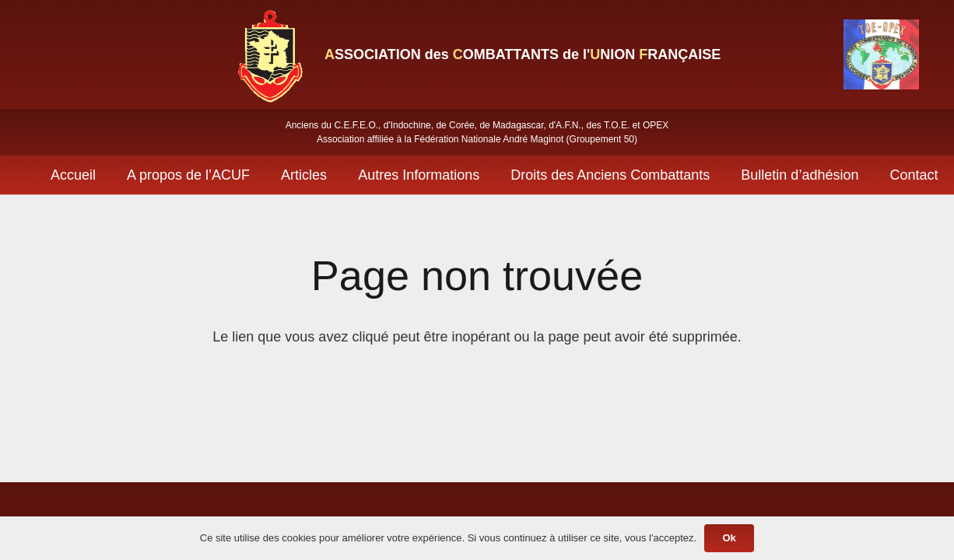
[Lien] (269, 54)
